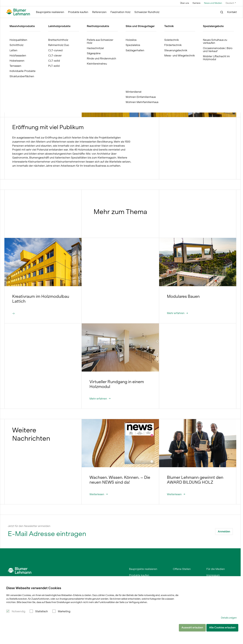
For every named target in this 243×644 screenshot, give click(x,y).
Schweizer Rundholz (147, 12)
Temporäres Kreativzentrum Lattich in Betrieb (84, 21)
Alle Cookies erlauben (222, 628)
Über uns (185, 3)
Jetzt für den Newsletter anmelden (29, 526)
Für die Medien (216, 569)
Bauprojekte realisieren (50, 12)
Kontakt (232, 12)
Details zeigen (229, 618)
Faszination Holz (120, 12)
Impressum (213, 575)
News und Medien (213, 3)
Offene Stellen (182, 569)
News (56, 21)
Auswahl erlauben (192, 628)
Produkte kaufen (78, 12)
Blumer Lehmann (20, 21)
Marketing (64, 611)
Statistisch (42, 611)
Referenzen (99, 12)
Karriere (197, 3)
